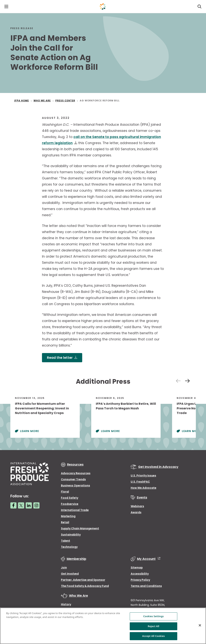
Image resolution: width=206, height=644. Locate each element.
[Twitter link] (21, 505)
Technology (69, 547)
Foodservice (70, 504)
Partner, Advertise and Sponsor (83, 580)
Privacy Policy (140, 580)
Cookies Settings (153, 616)
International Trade (75, 510)
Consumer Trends (73, 479)
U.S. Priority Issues (143, 476)
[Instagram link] (36, 505)
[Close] (200, 625)
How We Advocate (144, 488)
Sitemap (137, 568)
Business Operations (76, 485)
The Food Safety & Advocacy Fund (85, 586)
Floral (65, 492)
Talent (66, 541)
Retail (65, 522)
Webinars (137, 506)
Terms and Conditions (146, 586)
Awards (136, 512)
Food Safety (70, 498)
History (66, 604)
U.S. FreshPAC (140, 482)
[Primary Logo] (103, 7)
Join (64, 568)
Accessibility (140, 574)
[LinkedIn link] (29, 505)
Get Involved (70, 574)
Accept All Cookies (153, 636)
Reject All (153, 626)
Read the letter (60, 358)
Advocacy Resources (76, 473)
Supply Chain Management (80, 528)
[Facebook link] (13, 505)
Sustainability (71, 535)
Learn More (30, 431)
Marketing (68, 516)
